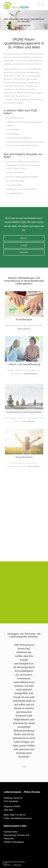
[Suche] (37, 5)
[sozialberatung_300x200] (24, 365)
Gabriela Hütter (11, 832)
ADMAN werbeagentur (14, 842)
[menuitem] (37, 5)
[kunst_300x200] (24, 313)
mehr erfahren (24, 338)
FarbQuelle (9, 839)
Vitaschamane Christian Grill (17, 835)
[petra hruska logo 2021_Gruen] (16, 6)
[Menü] (43, 5)
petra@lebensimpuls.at (21, 818)
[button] (5, 863)
